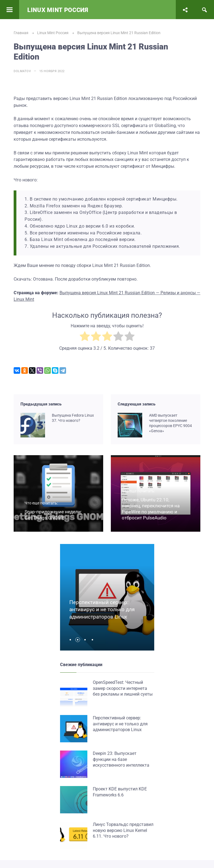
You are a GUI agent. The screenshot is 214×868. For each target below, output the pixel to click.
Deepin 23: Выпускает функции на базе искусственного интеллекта (121, 759)
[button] (72, 640)
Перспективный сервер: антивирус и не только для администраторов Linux (102, 610)
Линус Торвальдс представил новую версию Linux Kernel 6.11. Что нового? (123, 830)
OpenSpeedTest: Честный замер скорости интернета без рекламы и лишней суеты (123, 688)
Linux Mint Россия (58, 10)
